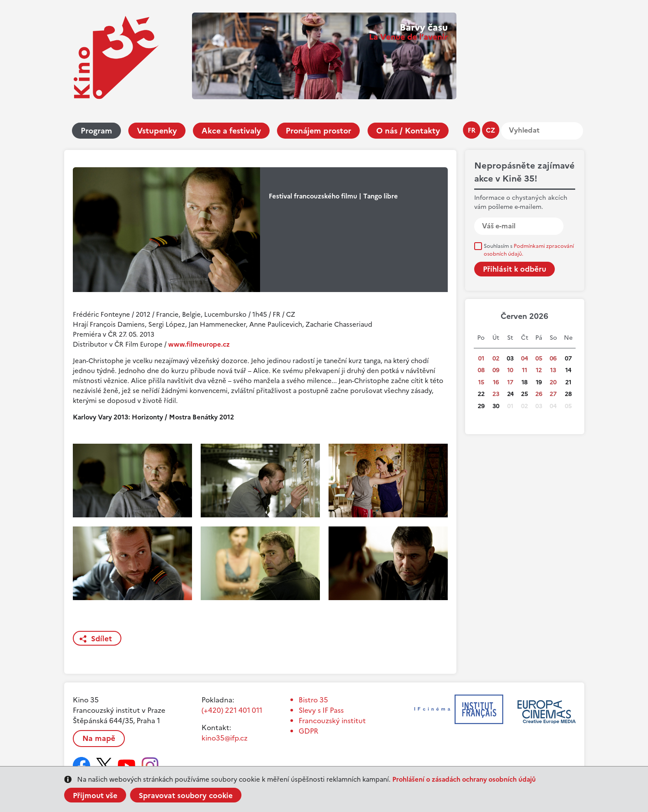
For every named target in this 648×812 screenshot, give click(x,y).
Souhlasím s (529, 250)
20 (553, 382)
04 (524, 359)
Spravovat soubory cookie (186, 796)
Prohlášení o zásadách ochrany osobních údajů (464, 779)
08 (481, 370)
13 (553, 370)
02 (496, 359)
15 (481, 382)
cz (490, 130)
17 (510, 382)
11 (524, 370)
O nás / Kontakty (408, 131)
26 (539, 394)
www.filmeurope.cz (199, 344)
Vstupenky (157, 131)
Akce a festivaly (231, 131)
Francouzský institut (332, 721)
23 (496, 394)
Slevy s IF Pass (321, 710)
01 (481, 359)
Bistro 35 (313, 700)
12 (539, 370)
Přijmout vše (95, 796)
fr (472, 130)
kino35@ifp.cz (225, 738)
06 (553, 359)
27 (553, 394)
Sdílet (101, 639)
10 (510, 370)
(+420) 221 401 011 (232, 710)
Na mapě (99, 738)
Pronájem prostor (318, 131)
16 (496, 382)
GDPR (308, 731)
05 (539, 359)
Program (96, 131)
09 (496, 370)
